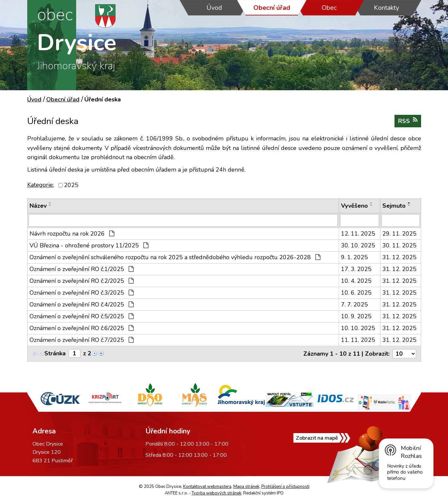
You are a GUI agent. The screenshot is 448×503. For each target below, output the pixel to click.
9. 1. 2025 (354, 257)
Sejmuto (394, 206)
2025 (71, 185)
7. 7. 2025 (354, 304)
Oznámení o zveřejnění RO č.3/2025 (82, 293)
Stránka (55, 353)
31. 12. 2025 (399, 257)
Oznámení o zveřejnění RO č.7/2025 (82, 340)
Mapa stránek (246, 487)
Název (38, 206)
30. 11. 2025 (399, 245)
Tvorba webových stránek (216, 493)
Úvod (214, 8)
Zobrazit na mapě (317, 438)
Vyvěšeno (354, 206)
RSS (408, 121)
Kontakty (386, 8)
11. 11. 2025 (358, 340)
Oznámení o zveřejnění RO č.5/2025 (82, 316)
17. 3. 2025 (356, 269)
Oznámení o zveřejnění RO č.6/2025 (82, 328)
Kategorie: (41, 185)
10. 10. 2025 (358, 328)
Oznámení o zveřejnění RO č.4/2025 (82, 304)
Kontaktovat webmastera (207, 487)
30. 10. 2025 (358, 245)
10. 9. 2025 (356, 316)
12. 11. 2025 (358, 234)
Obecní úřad (272, 8)
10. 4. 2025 (356, 281)
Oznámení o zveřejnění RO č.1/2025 (82, 269)
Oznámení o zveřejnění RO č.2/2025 (82, 281)
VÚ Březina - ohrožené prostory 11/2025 (89, 245)
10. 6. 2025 (356, 293)
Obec (329, 8)
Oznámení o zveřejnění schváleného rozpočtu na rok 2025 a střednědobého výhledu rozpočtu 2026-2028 (175, 257)
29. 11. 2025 (399, 234)
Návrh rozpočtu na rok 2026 (72, 234)
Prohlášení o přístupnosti (285, 487)
